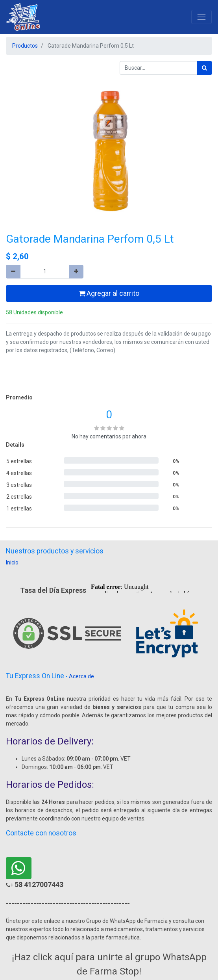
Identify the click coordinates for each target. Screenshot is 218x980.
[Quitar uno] (13, 272)
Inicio (12, 562)
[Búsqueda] (204, 68)
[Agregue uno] (76, 272)
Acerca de (81, 676)
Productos (25, 46)
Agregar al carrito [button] (109, 293)
